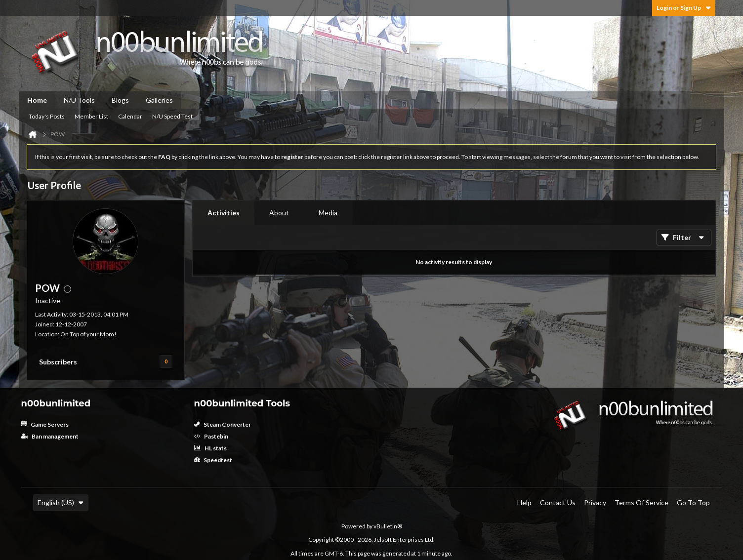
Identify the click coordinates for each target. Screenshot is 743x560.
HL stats (210, 448)
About (279, 213)
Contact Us (558, 502)
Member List (91, 116)
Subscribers (58, 362)
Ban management (50, 436)
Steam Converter (223, 424)
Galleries (159, 100)
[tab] (224, 213)
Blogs (120, 100)
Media (328, 213)
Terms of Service (641, 502)
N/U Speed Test (172, 116)
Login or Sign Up (684, 8)
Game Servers (45, 424)
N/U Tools (79, 100)
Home (37, 100)
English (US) (61, 502)
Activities (224, 213)
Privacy (595, 502)
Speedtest (213, 460)
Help (524, 502)
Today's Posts (47, 116)
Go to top (693, 502)
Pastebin (211, 436)
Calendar (130, 116)
